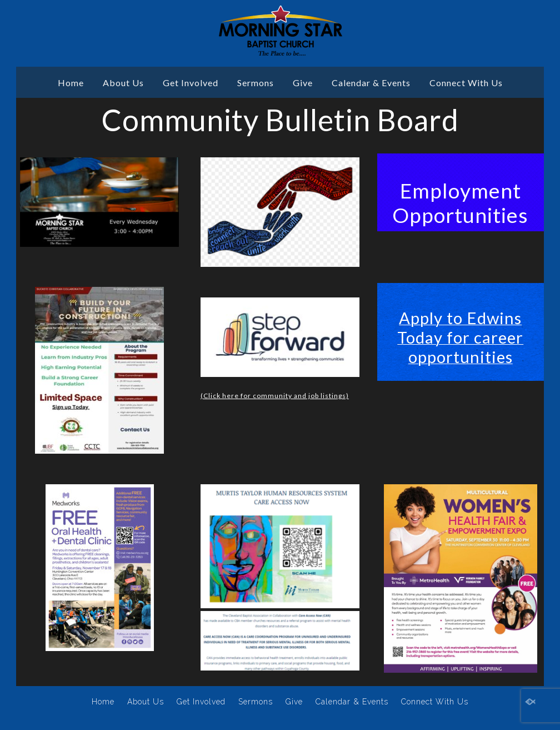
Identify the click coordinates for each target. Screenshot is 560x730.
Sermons (256, 83)
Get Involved (191, 83)
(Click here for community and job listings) (275, 396)
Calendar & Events (371, 83)
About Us (123, 83)
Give (303, 83)
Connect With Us (466, 83)
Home (71, 83)
